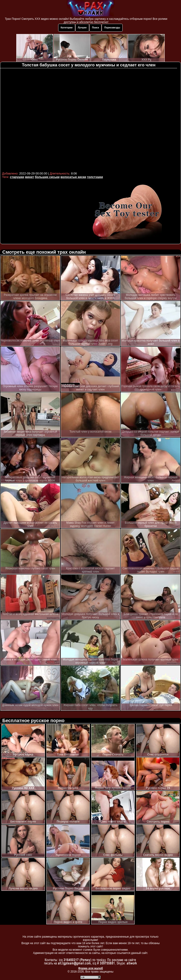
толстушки (95, 177)
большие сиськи (47, 177)
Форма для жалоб (91, 968)
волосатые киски (73, 177)
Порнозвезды (112, 28)
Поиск (95, 28)
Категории (67, 28)
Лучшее (82, 28)
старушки (17, 177)
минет (29, 177)
